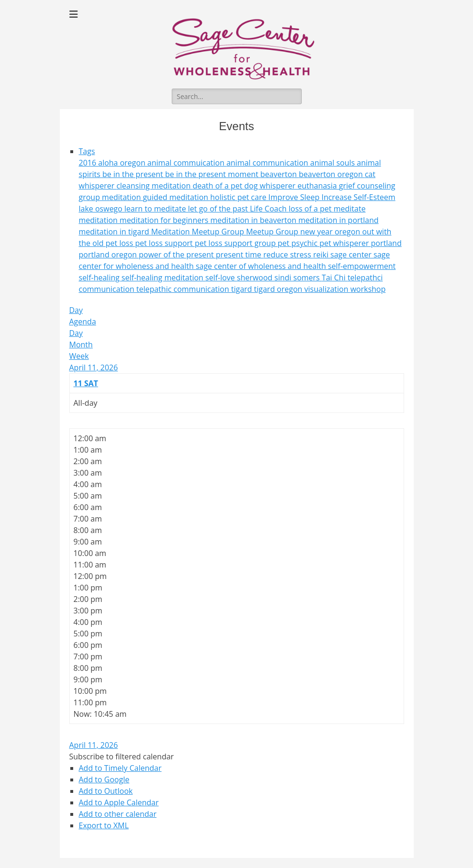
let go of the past (219, 209)
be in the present (134, 174)
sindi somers (298, 278)
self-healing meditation (163, 278)
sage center (352, 255)
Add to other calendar (118, 814)
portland (386, 243)
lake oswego (102, 209)
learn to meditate (156, 209)
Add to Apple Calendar (119, 802)
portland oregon (109, 255)
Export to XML (104, 825)
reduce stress (288, 255)
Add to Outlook (106, 791)
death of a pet (219, 186)
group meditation (111, 197)
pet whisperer (345, 243)
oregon (348, 232)
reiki (322, 255)
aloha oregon (123, 163)
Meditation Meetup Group (199, 232)
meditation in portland (339, 220)
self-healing (100, 278)
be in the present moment (213, 174)
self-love (221, 278)
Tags (87, 151)
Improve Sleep (295, 197)
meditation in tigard (115, 232)
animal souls (334, 163)
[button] (122, 757)
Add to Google (104, 779)
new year (318, 232)
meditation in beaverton (254, 220)
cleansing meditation (154, 186)
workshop (368, 289)
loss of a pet (311, 209)
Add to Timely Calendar (120, 768)
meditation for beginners (165, 220)
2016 (89, 163)
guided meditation (177, 197)
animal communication (268, 163)
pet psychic (299, 243)
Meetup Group (273, 232)
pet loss (121, 243)
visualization (327, 289)
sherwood (256, 278)
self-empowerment (362, 266)
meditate (349, 209)
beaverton (279, 174)
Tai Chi (335, 278)
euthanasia (318, 186)
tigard (242, 289)
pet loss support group (236, 243)
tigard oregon (279, 289)
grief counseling (367, 186)
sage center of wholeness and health (262, 266)
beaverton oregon (332, 174)
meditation (99, 220)
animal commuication (187, 163)
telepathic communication (184, 289)
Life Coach (269, 209)
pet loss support (165, 243)
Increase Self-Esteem (358, 197)
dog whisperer (271, 186)
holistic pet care (239, 197)
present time (239, 255)
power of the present (177, 255)
